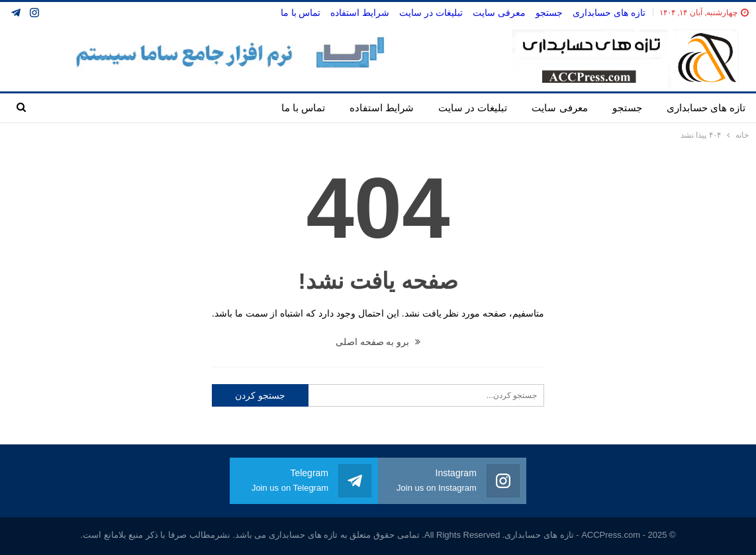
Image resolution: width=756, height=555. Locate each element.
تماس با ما (301, 13)
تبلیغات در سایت (431, 13)
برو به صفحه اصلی (378, 342)
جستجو (549, 13)
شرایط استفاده (360, 13)
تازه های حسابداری (609, 13)
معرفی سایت (499, 13)
